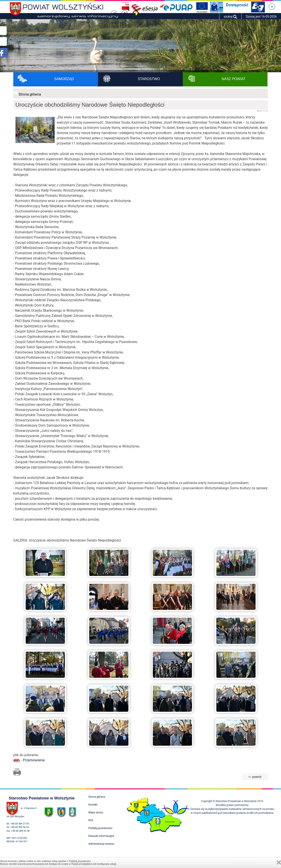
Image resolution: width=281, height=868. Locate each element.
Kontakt (93, 805)
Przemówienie (34, 760)
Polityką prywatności (80, 861)
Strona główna (30, 94)
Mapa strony (96, 812)
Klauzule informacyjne (101, 836)
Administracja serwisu (101, 844)
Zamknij (279, 862)
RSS (91, 820)
